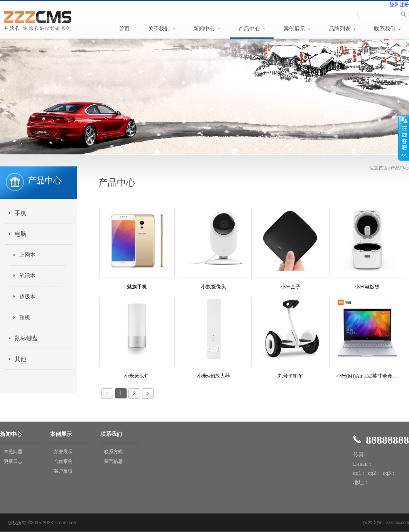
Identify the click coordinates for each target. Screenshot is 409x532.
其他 (20, 359)
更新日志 (13, 461)
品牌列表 (342, 29)
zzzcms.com (398, 522)
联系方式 (113, 452)
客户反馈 (63, 471)
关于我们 (162, 29)
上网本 (27, 255)
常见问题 (13, 452)
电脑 (20, 234)
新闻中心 (207, 29)
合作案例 (63, 461)
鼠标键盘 (26, 338)
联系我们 (387, 29)
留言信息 (113, 461)
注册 (404, 5)
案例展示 (297, 29)
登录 (394, 5)
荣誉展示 (63, 452)
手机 (20, 213)
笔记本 (27, 276)
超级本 (27, 297)
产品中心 (252, 29)
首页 (124, 29)
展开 (404, 138)
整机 (25, 318)
